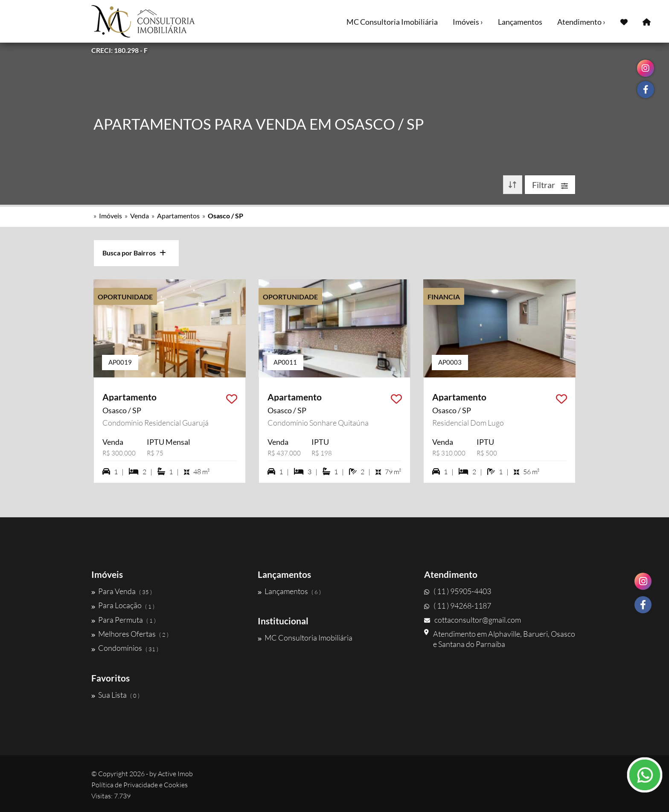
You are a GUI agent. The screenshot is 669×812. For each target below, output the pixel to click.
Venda (140, 216)
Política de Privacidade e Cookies (140, 785)
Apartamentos (178, 216)
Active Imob (175, 774)
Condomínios (125, 648)
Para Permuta (124, 620)
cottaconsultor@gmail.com (473, 620)
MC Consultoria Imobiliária (392, 22)
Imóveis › (468, 22)
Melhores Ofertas (130, 634)
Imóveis (111, 216)
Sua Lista (115, 695)
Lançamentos (520, 22)
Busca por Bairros (134, 253)
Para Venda (122, 591)
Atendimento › (581, 22)
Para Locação (123, 606)
